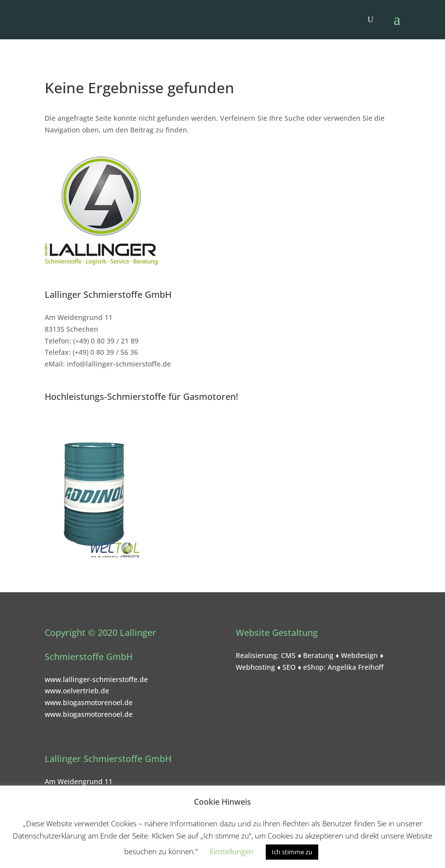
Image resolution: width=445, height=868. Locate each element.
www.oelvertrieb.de (77, 691)
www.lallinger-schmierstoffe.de (96, 679)
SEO (289, 667)
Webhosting (255, 667)
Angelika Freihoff (356, 667)
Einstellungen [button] (232, 851)
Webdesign (359, 655)
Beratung (318, 655)
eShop (313, 667)
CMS (288, 655)
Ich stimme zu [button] (292, 852)
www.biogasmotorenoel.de (89, 702)
